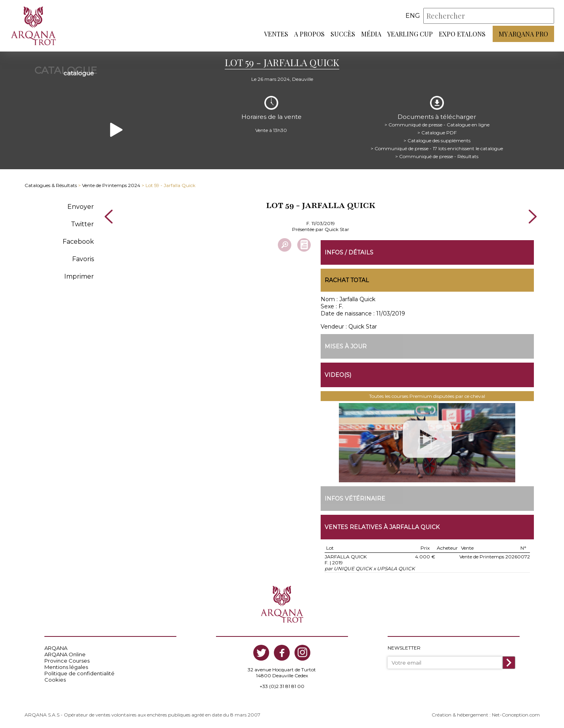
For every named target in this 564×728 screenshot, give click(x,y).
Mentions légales (66, 667)
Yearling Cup (410, 34)
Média (371, 34)
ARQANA (56, 648)
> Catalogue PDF (437, 133)
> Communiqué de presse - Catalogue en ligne (437, 125)
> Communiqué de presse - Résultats (437, 156)
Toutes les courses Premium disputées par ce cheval (427, 396)
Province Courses (67, 661)
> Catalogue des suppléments (437, 140)
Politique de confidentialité (79, 673)
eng (413, 16)
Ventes (276, 34)
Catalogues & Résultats (51, 185)
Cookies (55, 680)
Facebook (78, 242)
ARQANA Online (65, 654)
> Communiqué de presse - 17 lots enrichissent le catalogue (437, 148)
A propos (309, 34)
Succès (343, 34)
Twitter (82, 224)
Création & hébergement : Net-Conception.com (486, 715)
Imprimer (79, 276)
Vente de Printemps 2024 (111, 185)
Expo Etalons (462, 34)
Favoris (83, 259)
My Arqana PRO (523, 34)
